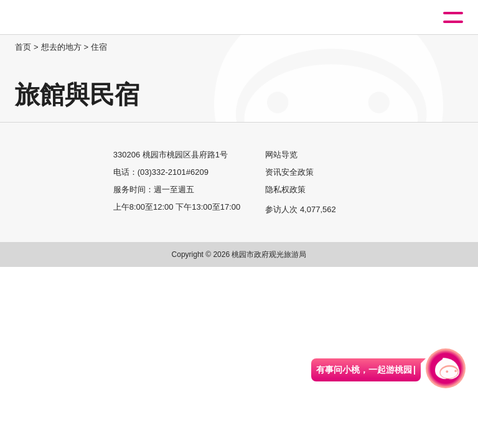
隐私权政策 (285, 189)
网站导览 (281, 155)
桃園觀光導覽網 (61, 18)
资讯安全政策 (289, 172)
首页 (23, 47)
